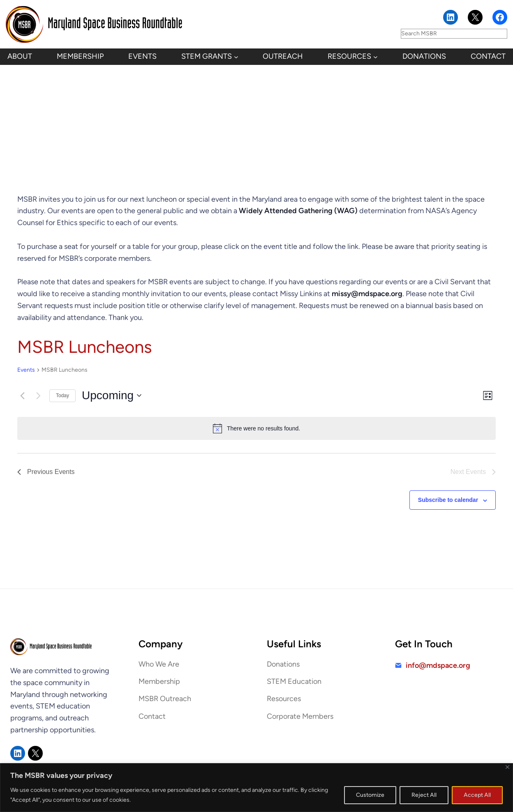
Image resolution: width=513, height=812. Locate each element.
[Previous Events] (22, 396)
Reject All (424, 795)
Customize (370, 795)
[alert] (256, 428)
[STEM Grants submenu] (236, 57)
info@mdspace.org (438, 665)
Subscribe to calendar (448, 500)
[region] (256, 788)
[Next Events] (38, 396)
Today (62, 396)
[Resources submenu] (376, 57)
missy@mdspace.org (367, 294)
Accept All (477, 795)
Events (26, 370)
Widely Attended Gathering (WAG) (298, 211)
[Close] (507, 767)
